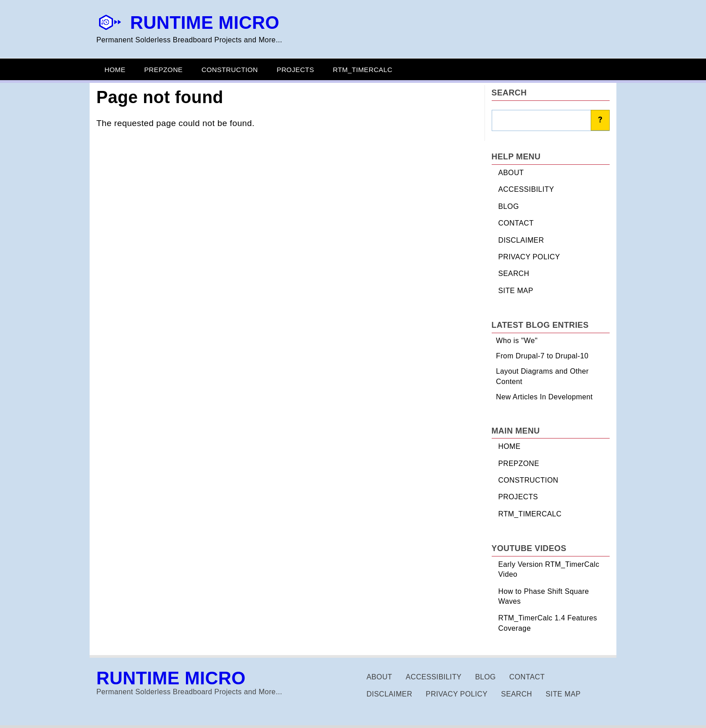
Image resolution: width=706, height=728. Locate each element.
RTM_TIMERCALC (362, 70)
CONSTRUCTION (229, 70)
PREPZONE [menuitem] (519, 463)
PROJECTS (296, 70)
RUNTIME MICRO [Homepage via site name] (205, 23)
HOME (115, 70)
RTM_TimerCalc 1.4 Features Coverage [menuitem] (548, 623)
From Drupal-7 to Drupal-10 (543, 356)
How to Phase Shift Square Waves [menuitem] (544, 596)
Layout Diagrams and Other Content (543, 376)
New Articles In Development (545, 397)
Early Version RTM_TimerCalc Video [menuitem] (549, 569)
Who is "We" (517, 341)
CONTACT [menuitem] (516, 223)
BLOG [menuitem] (509, 206)
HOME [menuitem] (510, 446)
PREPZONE (163, 70)
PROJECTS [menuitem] (518, 497)
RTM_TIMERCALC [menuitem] (530, 514)
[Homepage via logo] (110, 29)
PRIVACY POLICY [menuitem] (529, 257)
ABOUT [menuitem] (511, 173)
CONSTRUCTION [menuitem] (528, 480)
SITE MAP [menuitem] (516, 291)
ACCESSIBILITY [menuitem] (526, 189)
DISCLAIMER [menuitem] (521, 240)
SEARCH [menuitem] (514, 274)
